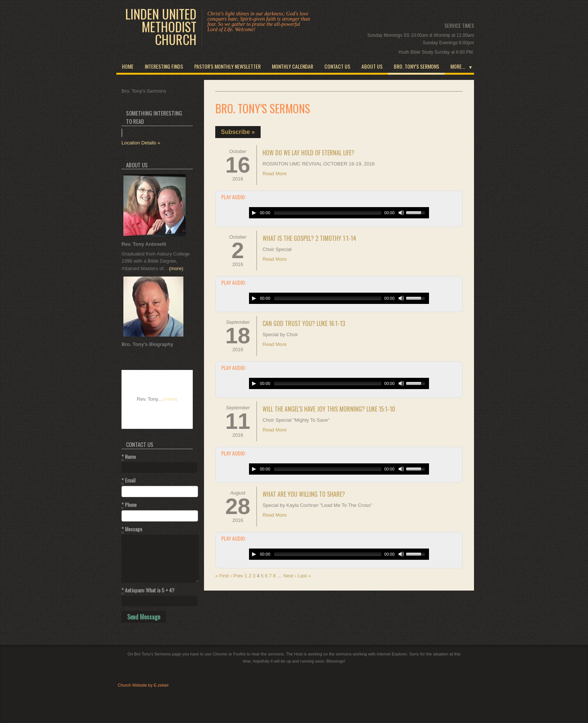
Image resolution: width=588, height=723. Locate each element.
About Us (372, 66)
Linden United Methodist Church (161, 27)
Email (128, 480)
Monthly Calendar (292, 66)
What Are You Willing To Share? (304, 494)
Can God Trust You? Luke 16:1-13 (304, 323)
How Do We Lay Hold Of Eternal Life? (308, 153)
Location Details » (141, 143)
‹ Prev (237, 576)
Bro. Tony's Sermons (416, 66)
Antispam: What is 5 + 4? (148, 590)
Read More (274, 174)
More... (458, 66)
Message (132, 529)
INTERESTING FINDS (164, 66)
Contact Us (337, 66)
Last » (304, 576)
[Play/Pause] (254, 213)
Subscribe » (238, 132)
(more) (176, 268)
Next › (290, 576)
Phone (129, 505)
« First (222, 576)
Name (129, 457)
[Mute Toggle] (401, 213)
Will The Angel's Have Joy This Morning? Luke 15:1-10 (329, 409)
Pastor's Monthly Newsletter (227, 66)
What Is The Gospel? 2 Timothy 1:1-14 (309, 238)
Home (128, 66)
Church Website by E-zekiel (143, 685)
